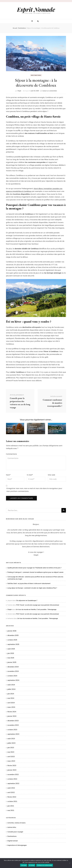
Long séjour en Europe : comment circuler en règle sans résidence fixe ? (32, 588)
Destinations (36, 75)
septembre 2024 (13, 680)
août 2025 (11, 649)
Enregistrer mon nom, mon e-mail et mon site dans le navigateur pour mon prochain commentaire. (34, 490)
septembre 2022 (13, 783)
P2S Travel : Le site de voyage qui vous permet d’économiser (38, 605)
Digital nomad (12, 841)
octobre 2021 (12, 801)
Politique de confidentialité (45, 865)
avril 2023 (11, 756)
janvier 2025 (12, 662)
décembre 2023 (13, 721)
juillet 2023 (11, 743)
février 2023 (12, 765)
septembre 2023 (13, 734)
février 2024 (12, 712)
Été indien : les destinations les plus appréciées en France (14, 430)
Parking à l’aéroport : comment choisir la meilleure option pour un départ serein (35, 572)
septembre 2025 (13, 644)
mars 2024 (11, 707)
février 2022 (12, 797)
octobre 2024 (12, 676)
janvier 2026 (12, 631)
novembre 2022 (13, 774)
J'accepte (24, 865)
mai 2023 (11, 752)
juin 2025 (11, 653)
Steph (19, 91)
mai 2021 (11, 810)
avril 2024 (11, 703)
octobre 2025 (12, 640)
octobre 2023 (12, 730)
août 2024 (11, 685)
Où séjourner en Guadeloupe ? (27, 600)
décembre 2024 (13, 667)
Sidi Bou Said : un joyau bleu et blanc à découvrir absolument (29, 583)
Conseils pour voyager (15, 832)
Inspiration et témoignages (17, 845)
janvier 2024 (12, 716)
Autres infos (12, 827)
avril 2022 (11, 792)
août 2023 (11, 739)
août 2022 (11, 788)
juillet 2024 (11, 689)
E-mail (30, 475)
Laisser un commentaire (50, 91)
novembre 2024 (13, 671)
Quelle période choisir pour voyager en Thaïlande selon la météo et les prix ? (34, 568)
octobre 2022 (12, 779)
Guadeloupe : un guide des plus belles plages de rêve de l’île (56, 430)
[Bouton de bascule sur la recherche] (38, 21)
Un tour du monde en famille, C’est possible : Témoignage (36, 609)
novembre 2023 (13, 725)
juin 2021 (11, 806)
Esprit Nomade (36, 9)
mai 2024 (11, 698)
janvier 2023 (12, 770)
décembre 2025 (13, 635)
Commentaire (11, 454)
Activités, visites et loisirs (16, 823)
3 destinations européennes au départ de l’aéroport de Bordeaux (36, 429)
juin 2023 (11, 747)
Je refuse (32, 865)
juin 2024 (11, 694)
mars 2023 (11, 761)
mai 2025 (11, 658)
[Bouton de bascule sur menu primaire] (32, 21)
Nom (8, 475)
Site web (51, 475)
